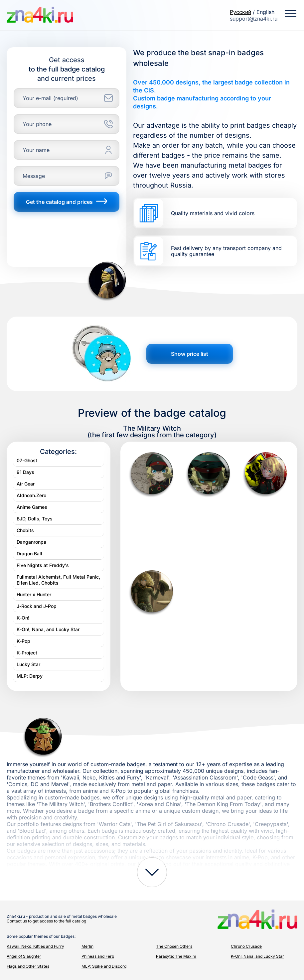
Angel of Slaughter (24, 956)
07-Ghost (27, 460)
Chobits (25, 530)
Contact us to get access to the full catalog (46, 921)
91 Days (25, 472)
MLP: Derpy (30, 676)
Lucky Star (28, 664)
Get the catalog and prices (67, 202)
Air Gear (26, 484)
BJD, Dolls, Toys (35, 519)
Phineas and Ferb (98, 956)
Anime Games (32, 507)
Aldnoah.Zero (31, 495)
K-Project (27, 653)
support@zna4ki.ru (254, 19)
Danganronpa (31, 542)
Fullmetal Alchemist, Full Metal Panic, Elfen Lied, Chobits (58, 580)
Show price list (190, 354)
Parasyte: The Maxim (176, 956)
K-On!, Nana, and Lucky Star (48, 629)
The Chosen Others (174, 946)
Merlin (87, 946)
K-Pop (23, 641)
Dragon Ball (29, 554)
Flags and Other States (28, 966)
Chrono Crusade (246, 946)
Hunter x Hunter (34, 594)
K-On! (23, 618)
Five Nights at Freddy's (43, 565)
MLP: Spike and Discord (104, 966)
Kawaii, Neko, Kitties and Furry (35, 946)
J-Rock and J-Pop (37, 606)
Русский (240, 12)
